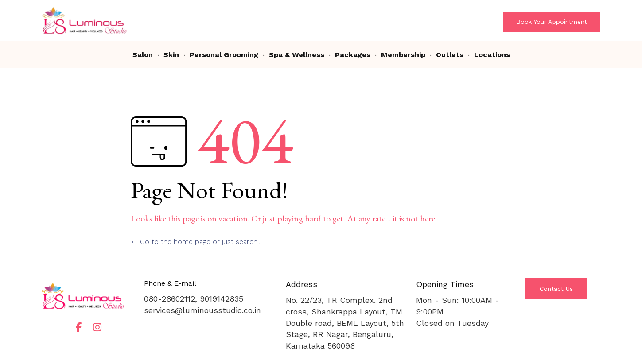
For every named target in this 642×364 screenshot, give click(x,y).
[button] (552, 22)
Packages (353, 55)
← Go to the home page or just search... (196, 242)
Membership (403, 55)
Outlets (450, 55)
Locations (492, 55)
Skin (171, 55)
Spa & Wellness (297, 55)
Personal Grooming (224, 55)
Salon (143, 55)
